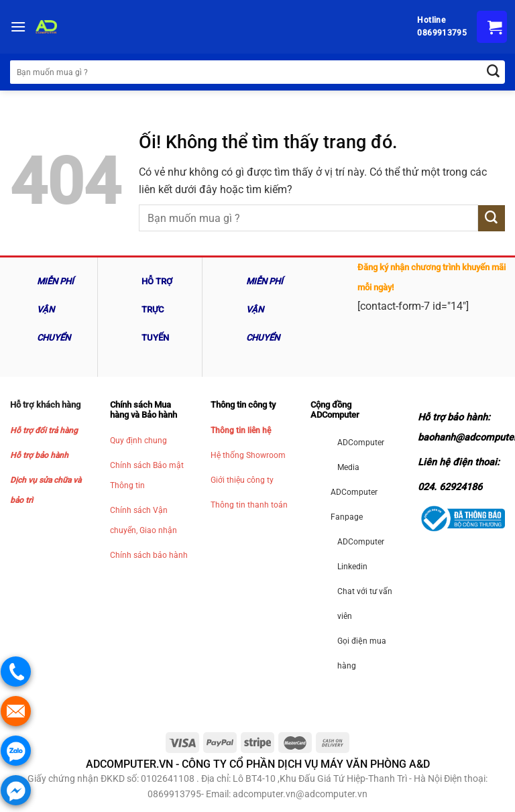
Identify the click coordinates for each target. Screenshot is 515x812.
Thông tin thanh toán (249, 505)
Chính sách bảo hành (149, 555)
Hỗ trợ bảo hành (39, 455)
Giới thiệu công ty (242, 480)
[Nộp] (492, 218)
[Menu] (18, 26)
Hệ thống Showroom (248, 455)
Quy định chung (138, 441)
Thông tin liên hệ (241, 430)
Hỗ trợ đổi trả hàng (44, 430)
